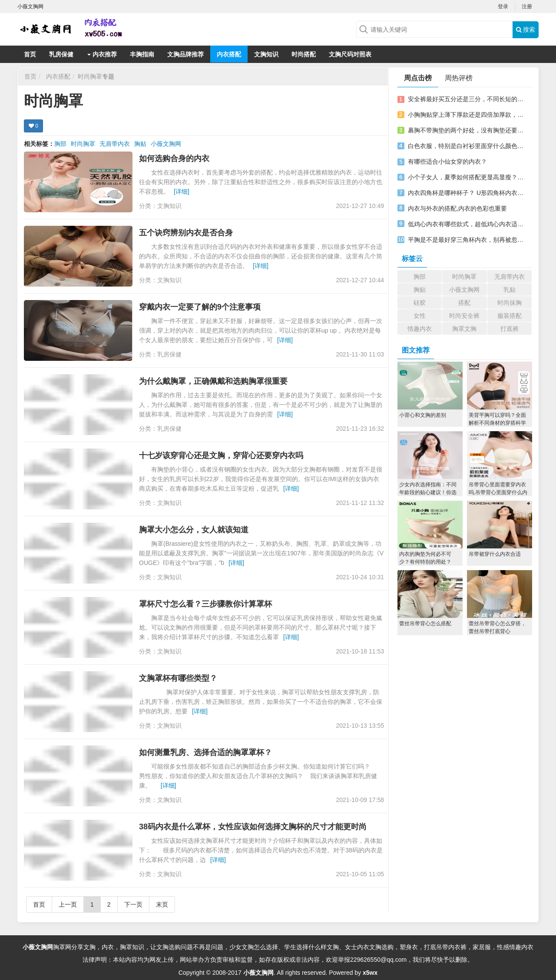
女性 (420, 316)
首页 (30, 54)
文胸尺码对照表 (350, 54)
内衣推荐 (102, 54)
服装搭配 (510, 316)
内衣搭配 (229, 54)
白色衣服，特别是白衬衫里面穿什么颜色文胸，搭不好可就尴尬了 (466, 146)
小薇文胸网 (166, 144)
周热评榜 (459, 78)
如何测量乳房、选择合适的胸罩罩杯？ (205, 752)
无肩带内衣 (115, 144)
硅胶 (420, 303)
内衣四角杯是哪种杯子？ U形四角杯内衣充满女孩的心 (466, 193)
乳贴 (510, 290)
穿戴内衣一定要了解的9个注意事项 (200, 307)
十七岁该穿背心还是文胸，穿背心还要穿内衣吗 (221, 455)
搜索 (526, 30)
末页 (162, 904)
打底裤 (510, 329)
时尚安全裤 (464, 316)
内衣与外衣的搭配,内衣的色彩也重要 (457, 208)
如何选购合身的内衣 (174, 158)
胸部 (60, 144)
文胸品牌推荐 (185, 54)
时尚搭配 (304, 54)
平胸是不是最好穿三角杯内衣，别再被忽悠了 (466, 240)
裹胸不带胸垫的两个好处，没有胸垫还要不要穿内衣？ (466, 130)
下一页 (133, 904)
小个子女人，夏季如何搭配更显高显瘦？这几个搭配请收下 (466, 177)
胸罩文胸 (464, 329)
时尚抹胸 (510, 303)
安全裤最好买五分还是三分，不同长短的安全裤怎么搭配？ (466, 99)
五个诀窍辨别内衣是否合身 (186, 233)
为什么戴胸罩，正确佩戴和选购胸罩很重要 (213, 381)
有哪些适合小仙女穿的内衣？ (447, 162)
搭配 (464, 303)
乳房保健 (61, 54)
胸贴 (140, 144)
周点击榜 (418, 78)
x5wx (370, 973)
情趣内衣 (420, 329)
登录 (503, 7)
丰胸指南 (142, 54)
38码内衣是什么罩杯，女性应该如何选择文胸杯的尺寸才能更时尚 (253, 827)
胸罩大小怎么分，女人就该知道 (194, 530)
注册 (527, 7)
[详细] (182, 191)
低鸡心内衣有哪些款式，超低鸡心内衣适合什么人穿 (466, 224)
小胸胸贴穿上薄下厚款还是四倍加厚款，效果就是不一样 (466, 115)
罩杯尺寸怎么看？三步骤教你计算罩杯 (205, 604)
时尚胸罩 (90, 76)
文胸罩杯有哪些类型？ (178, 678)
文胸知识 (266, 54)
